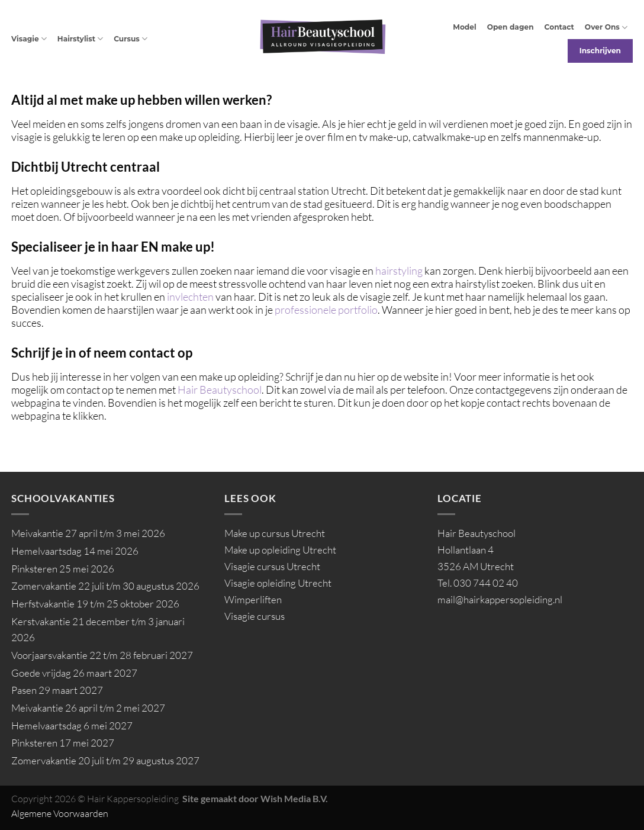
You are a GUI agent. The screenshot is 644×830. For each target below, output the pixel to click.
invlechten (190, 297)
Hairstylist (80, 39)
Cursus (131, 39)
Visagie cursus (255, 616)
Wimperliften (253, 599)
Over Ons (606, 28)
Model (464, 27)
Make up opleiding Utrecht (280, 550)
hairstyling (400, 271)
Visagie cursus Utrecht (272, 566)
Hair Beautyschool (220, 390)
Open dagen (511, 27)
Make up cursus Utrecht (275, 533)
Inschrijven (600, 51)
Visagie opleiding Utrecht (278, 583)
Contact (559, 27)
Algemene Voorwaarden (60, 813)
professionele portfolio (326, 310)
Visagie (29, 39)
